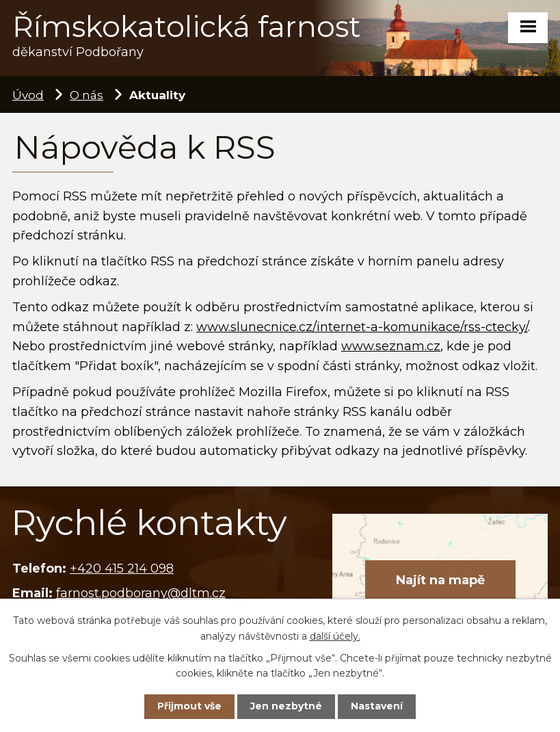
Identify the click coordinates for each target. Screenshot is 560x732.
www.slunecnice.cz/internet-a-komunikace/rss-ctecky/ (362, 327)
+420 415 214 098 (122, 568)
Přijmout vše (189, 706)
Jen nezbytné (286, 706)
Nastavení (377, 706)
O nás (86, 95)
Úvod (28, 95)
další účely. (335, 636)
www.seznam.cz (391, 346)
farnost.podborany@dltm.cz (141, 593)
